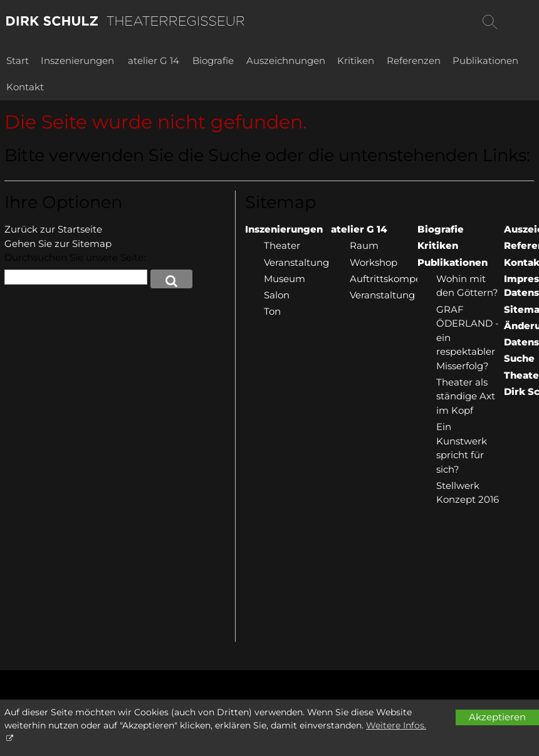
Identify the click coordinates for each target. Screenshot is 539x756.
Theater (282, 245)
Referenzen (414, 60)
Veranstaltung (296, 262)
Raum (364, 245)
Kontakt (25, 87)
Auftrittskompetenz (384, 279)
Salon (277, 295)
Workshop (374, 262)
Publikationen (485, 60)
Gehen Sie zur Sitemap (58, 244)
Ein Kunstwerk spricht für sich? (462, 448)
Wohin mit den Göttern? (467, 286)
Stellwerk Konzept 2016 (468, 493)
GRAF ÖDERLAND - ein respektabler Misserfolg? (468, 338)
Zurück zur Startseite (53, 229)
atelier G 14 (154, 60)
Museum (285, 279)
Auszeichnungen (286, 60)
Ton (272, 311)
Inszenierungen (77, 60)
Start (18, 60)
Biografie (213, 60)
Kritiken (356, 60)
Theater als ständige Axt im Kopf (466, 396)
